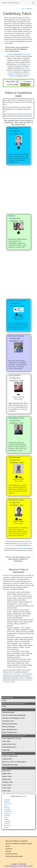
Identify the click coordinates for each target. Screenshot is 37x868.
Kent (23, 8)
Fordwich (11, 72)
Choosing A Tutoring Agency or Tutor (14, 718)
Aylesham (7, 816)
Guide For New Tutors (9, 744)
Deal (19, 64)
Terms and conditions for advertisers (17, 841)
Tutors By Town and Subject (14, 856)
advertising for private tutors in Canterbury (16, 674)
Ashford (27, 68)
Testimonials (6, 750)
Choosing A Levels (8, 721)
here (5, 111)
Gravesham (8, 812)
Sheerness (8, 825)
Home (4, 706)
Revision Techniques (9, 727)
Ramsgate (19, 74)
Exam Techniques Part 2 (10, 732)
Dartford (7, 802)
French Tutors (7, 788)
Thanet (6, 827)
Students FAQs (7, 759)
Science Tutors (7, 776)
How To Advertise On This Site (12, 738)
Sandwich (12, 76)
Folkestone (10, 54)
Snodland (7, 814)
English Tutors (7, 774)
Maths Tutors (6, 771)
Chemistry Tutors (8, 782)
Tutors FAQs (6, 741)
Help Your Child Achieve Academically (14, 715)
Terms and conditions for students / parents (19, 844)
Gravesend (8, 804)
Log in (4, 700)
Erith (6, 806)
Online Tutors (6, 791)
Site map (8, 851)
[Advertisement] (18, 187)
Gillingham (7, 810)
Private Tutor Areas (11, 854)
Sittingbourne (11, 74)
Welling (7, 820)
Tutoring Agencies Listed (10, 765)
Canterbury (29, 8)
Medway (7, 808)
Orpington (7, 800)
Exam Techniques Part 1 (10, 730)
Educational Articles (8, 712)
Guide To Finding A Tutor (10, 756)
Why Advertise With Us (9, 747)
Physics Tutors (7, 785)
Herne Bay (27, 54)
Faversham (27, 74)
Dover (29, 64)
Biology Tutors (7, 779)
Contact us (9, 849)
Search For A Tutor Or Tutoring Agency (14, 762)
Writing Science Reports (10, 724)
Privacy (8, 846)
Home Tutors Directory (10, 3)
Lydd (6, 818)
